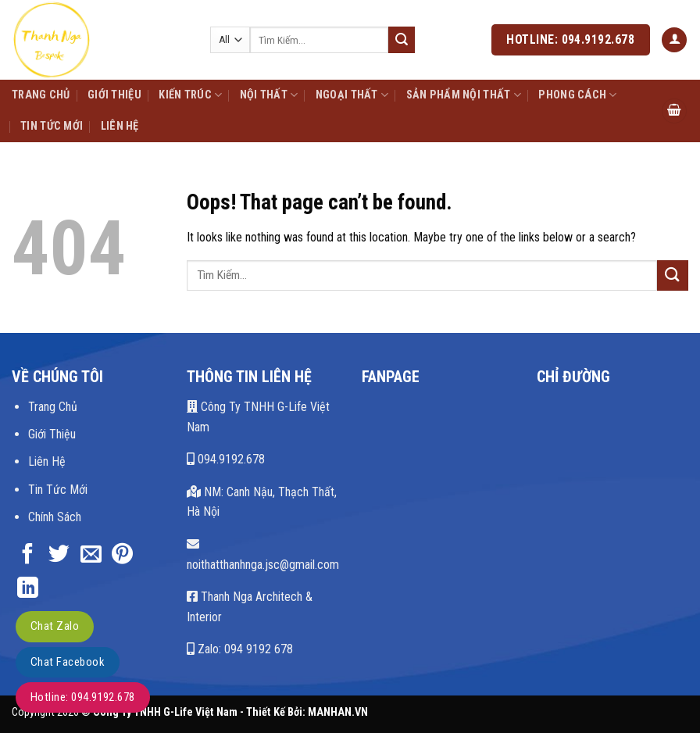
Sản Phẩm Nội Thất (464, 95)
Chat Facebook (68, 662)
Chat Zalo (55, 626)
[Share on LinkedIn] (28, 589)
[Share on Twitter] (59, 556)
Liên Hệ (120, 126)
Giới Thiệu (114, 95)
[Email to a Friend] (91, 556)
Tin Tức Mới (52, 126)
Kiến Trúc (190, 95)
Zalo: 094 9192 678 (240, 649)
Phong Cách (577, 95)
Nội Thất (269, 95)
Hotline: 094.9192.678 (83, 697)
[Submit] (402, 40)
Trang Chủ (41, 95)
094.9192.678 (226, 459)
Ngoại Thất (352, 95)
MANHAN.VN (338, 712)
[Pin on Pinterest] (122, 556)
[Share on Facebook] (28, 556)
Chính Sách (55, 516)
